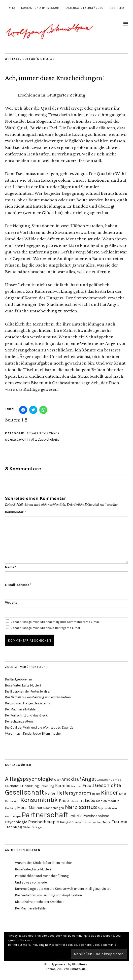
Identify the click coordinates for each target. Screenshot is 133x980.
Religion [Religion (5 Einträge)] (67, 822)
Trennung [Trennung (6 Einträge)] (14, 827)
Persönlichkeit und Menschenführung (42, 876)
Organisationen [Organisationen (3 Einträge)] (107, 808)
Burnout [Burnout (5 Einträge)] (12, 786)
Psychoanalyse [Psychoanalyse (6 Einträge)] (96, 816)
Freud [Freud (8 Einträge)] (88, 786)
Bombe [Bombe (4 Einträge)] (116, 780)
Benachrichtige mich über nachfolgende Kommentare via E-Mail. (55, 622)
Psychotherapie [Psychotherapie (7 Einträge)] (44, 822)
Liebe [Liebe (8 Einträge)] (90, 800)
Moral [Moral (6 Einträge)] (22, 808)
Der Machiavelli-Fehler (21, 709)
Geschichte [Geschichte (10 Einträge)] (108, 785)
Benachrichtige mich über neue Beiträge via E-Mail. (46, 628)
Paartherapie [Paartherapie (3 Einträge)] (13, 816)
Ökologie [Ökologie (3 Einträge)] (37, 827)
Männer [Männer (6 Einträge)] (36, 808)
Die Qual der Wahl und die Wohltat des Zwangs (39, 727)
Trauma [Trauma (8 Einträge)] (120, 822)
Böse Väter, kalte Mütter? (23, 685)
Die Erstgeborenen (19, 679)
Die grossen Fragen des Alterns (28, 703)
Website (11, 602)
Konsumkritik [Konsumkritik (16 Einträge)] (39, 800)
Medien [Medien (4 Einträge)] (102, 801)
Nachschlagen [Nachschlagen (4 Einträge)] (54, 808)
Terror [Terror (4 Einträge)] (107, 822)
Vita (12, 8)
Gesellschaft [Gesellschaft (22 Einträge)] (25, 792)
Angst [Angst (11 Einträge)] (89, 779)
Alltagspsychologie (45, 439)
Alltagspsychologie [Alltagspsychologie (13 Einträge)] (29, 779)
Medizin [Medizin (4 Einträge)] (113, 801)
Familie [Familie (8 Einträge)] (63, 786)
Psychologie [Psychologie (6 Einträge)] (16, 822)
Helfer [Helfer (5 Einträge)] (50, 793)
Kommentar (15, 512)
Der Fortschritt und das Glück (26, 715)
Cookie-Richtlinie (104, 945)
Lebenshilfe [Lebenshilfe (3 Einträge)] (77, 801)
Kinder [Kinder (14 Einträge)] (110, 793)
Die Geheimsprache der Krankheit (39, 902)
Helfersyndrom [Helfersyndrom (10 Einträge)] (74, 793)
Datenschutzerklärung (85, 8)
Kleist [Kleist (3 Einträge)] (123, 794)
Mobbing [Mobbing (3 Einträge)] (11, 808)
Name (11, 567)
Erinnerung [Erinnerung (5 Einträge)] (29, 786)
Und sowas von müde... (32, 882)
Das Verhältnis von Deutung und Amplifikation (48, 895)
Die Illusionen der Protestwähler (28, 691)
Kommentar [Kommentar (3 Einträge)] (12, 801)
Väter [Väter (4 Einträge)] (27, 827)
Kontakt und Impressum (40, 8)
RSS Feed (117, 8)
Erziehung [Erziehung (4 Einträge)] (47, 786)
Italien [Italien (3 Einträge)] (96, 794)
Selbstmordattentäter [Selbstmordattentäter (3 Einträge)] (88, 822)
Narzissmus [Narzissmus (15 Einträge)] (81, 807)
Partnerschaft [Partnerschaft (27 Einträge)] (45, 815)
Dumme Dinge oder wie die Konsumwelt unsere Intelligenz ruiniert (63, 889)
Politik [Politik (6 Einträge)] (76, 816)
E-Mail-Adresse (18, 585)
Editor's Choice (39, 59)
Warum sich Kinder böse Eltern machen (34, 733)
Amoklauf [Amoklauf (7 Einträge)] (71, 779)
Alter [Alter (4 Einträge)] (57, 780)
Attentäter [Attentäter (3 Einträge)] (103, 780)
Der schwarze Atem (19, 721)
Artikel (12, 59)
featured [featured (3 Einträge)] (76, 786)
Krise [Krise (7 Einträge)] (64, 800)
